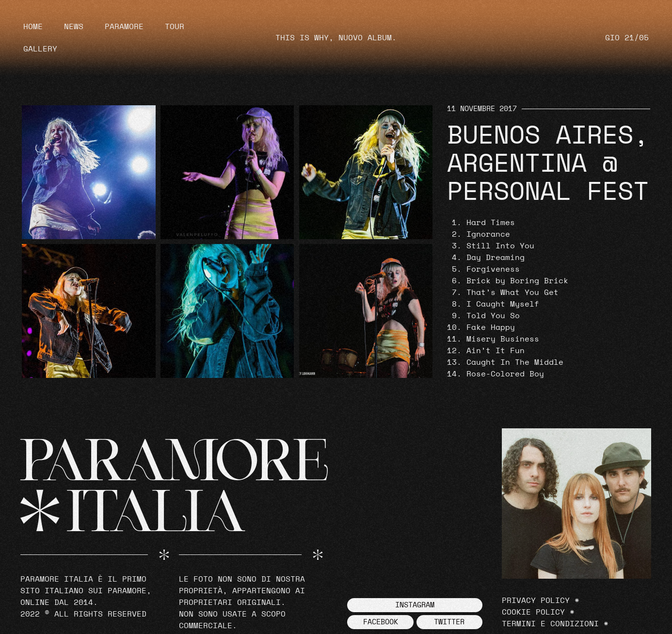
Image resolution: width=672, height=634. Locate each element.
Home (33, 27)
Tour (175, 27)
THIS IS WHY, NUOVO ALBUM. (336, 38)
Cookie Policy (533, 612)
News (74, 27)
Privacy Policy (536, 601)
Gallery (40, 49)
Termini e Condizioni (550, 624)
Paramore (124, 27)
